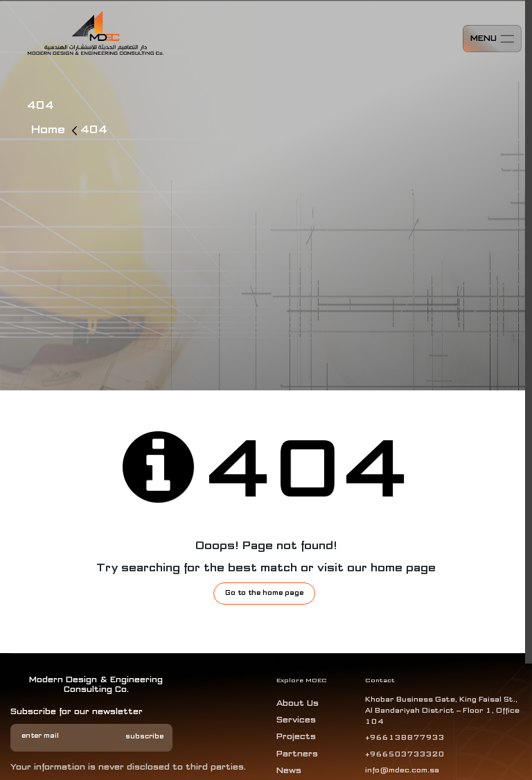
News (289, 771)
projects (296, 737)
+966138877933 (405, 738)
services (296, 720)
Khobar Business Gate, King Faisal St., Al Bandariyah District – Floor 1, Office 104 (442, 711)
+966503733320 (405, 755)
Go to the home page (264, 593)
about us (298, 704)
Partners (297, 754)
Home (50, 130)
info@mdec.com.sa (402, 771)
